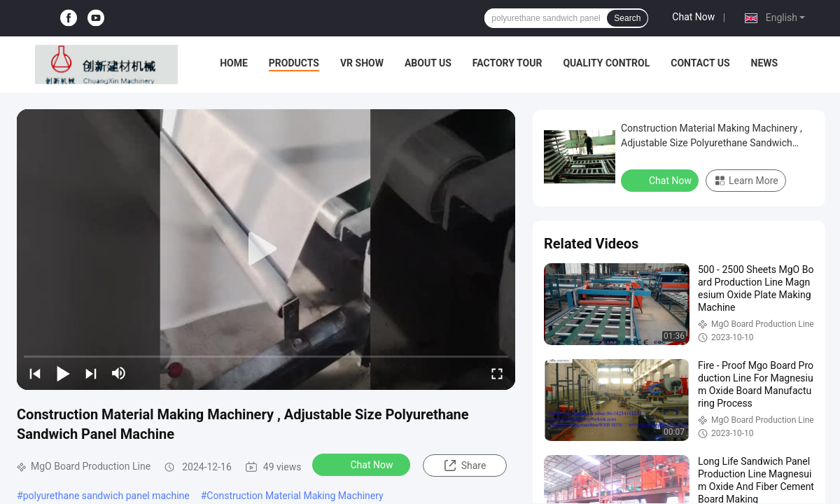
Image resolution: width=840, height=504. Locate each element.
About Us (428, 63)
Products (294, 63)
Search (627, 18)
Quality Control (606, 63)
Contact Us (700, 63)
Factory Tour (507, 63)
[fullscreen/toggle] (497, 373)
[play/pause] (63, 373)
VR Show (362, 63)
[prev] (35, 373)
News (765, 63)
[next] (91, 373)
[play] (266, 249)
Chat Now (693, 17)
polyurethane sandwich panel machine (106, 496)
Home (234, 63)
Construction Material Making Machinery (295, 496)
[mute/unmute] (119, 373)
